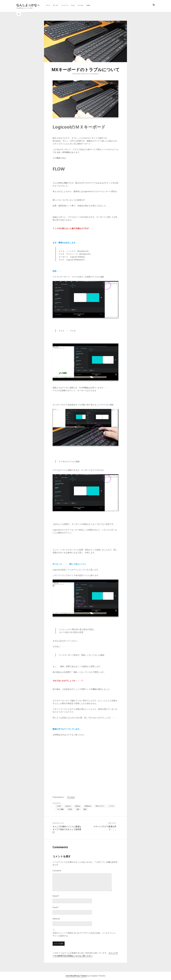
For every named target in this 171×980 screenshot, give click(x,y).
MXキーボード (100, 806)
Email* (56, 907)
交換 (78, 809)
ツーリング (64, 5)
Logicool (68, 806)
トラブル (111, 806)
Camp (88, 5)
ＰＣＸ (48, 5)
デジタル (81, 5)
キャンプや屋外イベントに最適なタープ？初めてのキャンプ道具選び (67, 829)
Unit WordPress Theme (76, 976)
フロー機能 (60, 809)
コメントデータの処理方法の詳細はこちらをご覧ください (85, 954)
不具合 (70, 809)
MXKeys (78, 806)
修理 (85, 809)
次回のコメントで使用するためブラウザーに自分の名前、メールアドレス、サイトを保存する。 (85, 934)
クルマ (73, 5)
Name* (56, 896)
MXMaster (88, 806)
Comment (57, 871)
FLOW (59, 806)
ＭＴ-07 (56, 5)
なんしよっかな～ (28, 5)
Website (56, 919)
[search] (154, 5)
